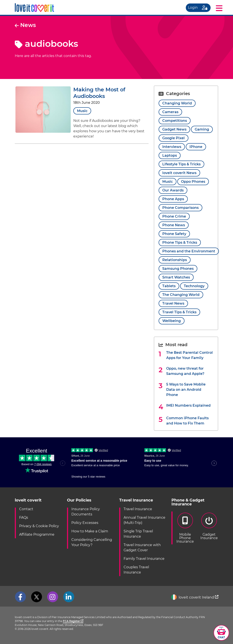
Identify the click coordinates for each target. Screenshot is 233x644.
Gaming (202, 129)
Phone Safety (174, 234)
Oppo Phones (193, 182)
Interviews (172, 147)
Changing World (177, 103)
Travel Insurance (138, 509)
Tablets (169, 286)
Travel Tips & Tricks (179, 312)
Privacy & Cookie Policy (39, 526)
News (25, 25)
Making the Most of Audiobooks (99, 93)
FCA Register (73, 621)
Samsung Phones (178, 269)
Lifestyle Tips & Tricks (181, 164)
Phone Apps (173, 199)
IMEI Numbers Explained (188, 405)
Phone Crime (174, 216)
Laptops (170, 155)
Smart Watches (176, 277)
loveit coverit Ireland (195, 597)
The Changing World (181, 295)
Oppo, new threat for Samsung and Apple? (185, 371)
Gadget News (174, 129)
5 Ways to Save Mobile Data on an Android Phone (186, 390)
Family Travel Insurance (144, 559)
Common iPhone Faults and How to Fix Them (187, 421)
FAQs (24, 517)
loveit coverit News (179, 173)
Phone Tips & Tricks (180, 242)
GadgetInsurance (209, 526)
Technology (194, 286)
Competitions (175, 121)
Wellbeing (172, 321)
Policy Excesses (85, 523)
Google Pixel (173, 138)
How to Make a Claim (90, 531)
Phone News (174, 225)
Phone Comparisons (180, 208)
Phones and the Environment (189, 251)
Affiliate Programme (37, 534)
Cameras (170, 112)
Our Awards (173, 190)
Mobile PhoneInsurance (185, 528)
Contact (26, 509)
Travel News (173, 303)
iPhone (196, 147)
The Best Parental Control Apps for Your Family (189, 355)
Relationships (175, 260)
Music (82, 111)
